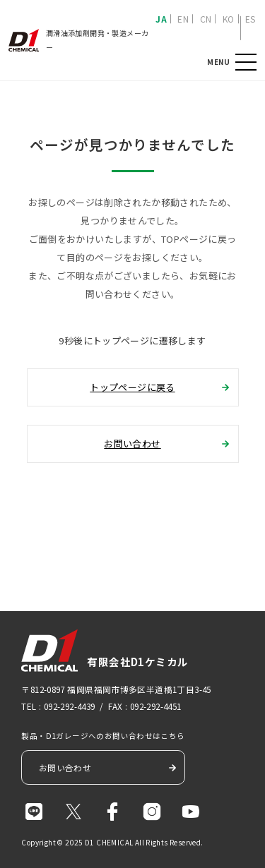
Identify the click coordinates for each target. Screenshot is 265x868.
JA (161, 19)
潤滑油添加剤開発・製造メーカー (78, 40)
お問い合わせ (132, 444)
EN (183, 19)
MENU (246, 62)
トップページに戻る (132, 387)
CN (206, 19)
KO (229, 19)
